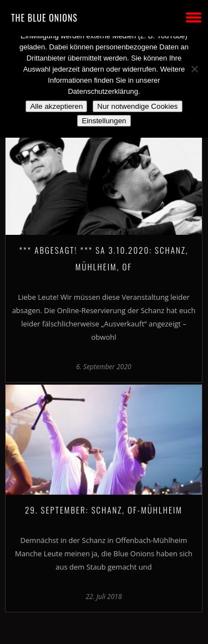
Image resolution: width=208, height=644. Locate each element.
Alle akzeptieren (56, 106)
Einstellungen (104, 121)
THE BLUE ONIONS (44, 18)
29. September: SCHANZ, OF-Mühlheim (104, 510)
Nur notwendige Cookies (137, 106)
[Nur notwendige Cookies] (194, 69)
